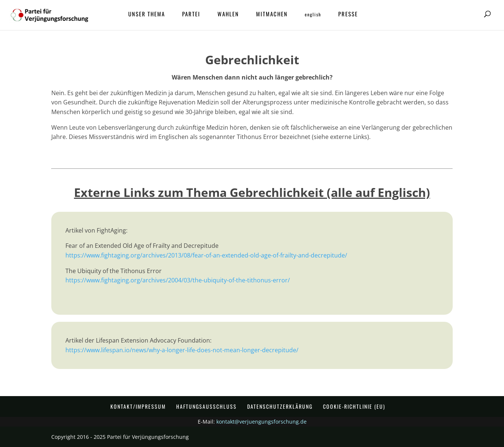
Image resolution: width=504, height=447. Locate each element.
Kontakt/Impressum (138, 406)
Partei (191, 14)
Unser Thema (147, 14)
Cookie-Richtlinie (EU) (354, 406)
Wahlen (228, 14)
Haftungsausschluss (206, 406)
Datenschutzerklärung (280, 406)
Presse (348, 14)
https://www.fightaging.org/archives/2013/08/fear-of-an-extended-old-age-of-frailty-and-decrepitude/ (206, 255)
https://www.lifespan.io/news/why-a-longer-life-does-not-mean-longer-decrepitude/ (182, 350)
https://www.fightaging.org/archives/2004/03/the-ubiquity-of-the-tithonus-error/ (178, 280)
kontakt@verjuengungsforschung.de (261, 422)
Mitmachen (272, 14)
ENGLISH (313, 15)
